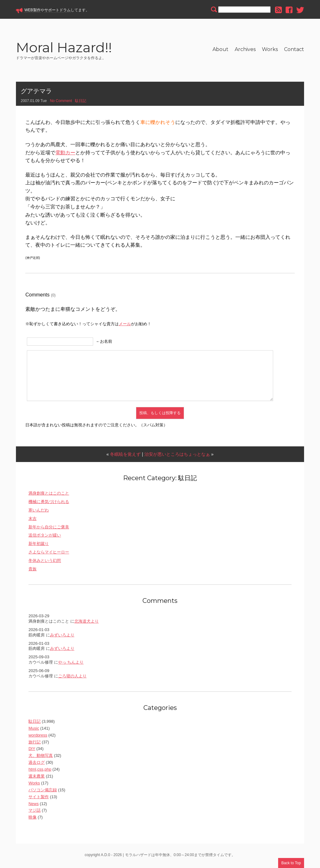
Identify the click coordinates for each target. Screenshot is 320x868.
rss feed (278, 10)
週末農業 (37, 778)
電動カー (65, 154)
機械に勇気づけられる (49, 503)
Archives (245, 49)
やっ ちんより (71, 664)
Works (270, 49)
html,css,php (40, 771)
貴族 (32, 571)
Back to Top (291, 863)
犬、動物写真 (41, 758)
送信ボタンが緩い (45, 537)
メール (125, 326)
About (220, 49)
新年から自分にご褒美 (49, 529)
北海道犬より (87, 623)
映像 (32, 819)
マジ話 (35, 812)
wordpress (38, 737)
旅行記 (35, 744)
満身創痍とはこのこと (49, 495)
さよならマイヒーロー (49, 554)
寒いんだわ (39, 512)
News (34, 806)
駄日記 (81, 103)
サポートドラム (57, 10)
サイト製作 (39, 799)
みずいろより (62, 637)
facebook (289, 10)
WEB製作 (32, 10)
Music (34, 730)
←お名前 (104, 343)
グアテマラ (36, 93)
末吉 (32, 520)
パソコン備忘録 (43, 792)
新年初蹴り (39, 546)
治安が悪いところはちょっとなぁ (177, 456)
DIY (32, 751)
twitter (300, 10)
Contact (294, 49)
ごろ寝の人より (72, 678)
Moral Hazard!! (72, 49)
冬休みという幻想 (45, 562)
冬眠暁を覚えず (125, 456)
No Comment (61, 103)
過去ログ (37, 764)
